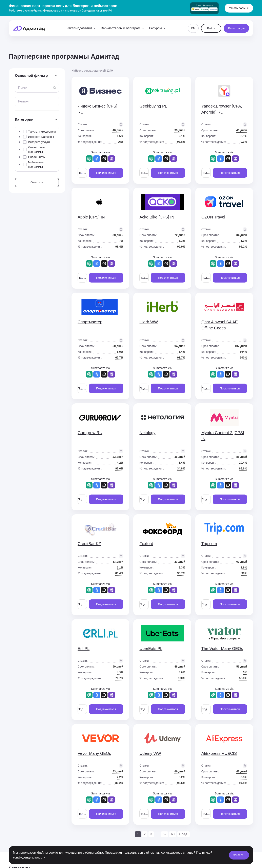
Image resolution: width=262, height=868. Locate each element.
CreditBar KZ (89, 544)
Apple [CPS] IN (91, 217)
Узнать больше (239, 8)
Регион (23, 101)
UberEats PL (151, 649)
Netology (147, 433)
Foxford (146, 544)
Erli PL (84, 649)
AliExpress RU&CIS (219, 753)
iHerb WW (149, 322)
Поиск (23, 88)
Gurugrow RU (90, 433)
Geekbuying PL (153, 106)
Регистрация (236, 28)
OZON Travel (213, 217)
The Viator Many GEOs (222, 649)
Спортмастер (90, 322)
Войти (211, 28)
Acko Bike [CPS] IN (157, 217)
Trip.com (209, 544)
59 (165, 834)
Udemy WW (150, 753)
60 (173, 834)
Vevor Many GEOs (94, 753)
